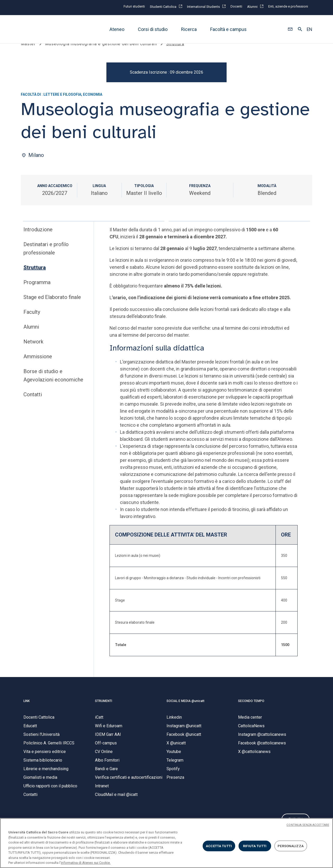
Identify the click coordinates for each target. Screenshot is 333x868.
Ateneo (117, 29)
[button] (290, 29)
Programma (37, 292)
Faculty (32, 322)
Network (33, 352)
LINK (27, 711)
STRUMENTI (104, 711)
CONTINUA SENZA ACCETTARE (308, 825)
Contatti (33, 404)
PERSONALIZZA (291, 846)
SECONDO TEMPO (251, 711)
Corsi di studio (153, 29)
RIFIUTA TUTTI (255, 846)
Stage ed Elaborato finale (52, 307)
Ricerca (189, 29)
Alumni (31, 337)
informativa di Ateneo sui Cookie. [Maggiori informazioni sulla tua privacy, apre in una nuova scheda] (86, 863)
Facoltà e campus (228, 29)
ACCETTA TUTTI (219, 846)
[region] (166, 843)
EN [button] (309, 29)
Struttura (35, 277)
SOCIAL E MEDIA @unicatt (185, 711)
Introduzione (38, 239)
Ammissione (38, 366)
